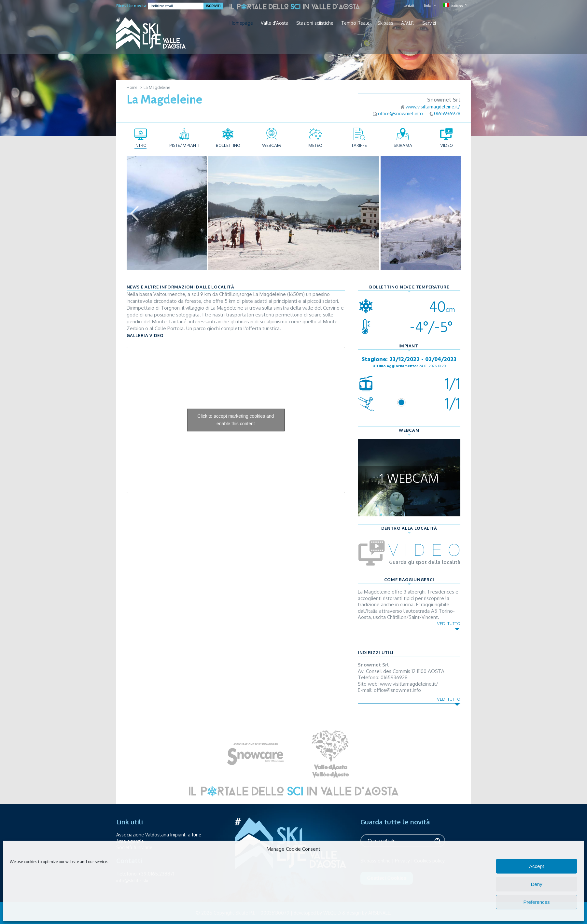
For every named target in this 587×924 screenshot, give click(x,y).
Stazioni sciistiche (315, 23)
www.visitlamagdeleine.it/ (433, 107)
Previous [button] (134, 213)
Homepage (241, 23)
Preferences (537, 902)
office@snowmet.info (400, 113)
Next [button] (453, 213)
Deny (536, 884)
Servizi (429, 23)
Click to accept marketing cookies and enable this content (236, 420)
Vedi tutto (449, 624)
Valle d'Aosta (275, 23)
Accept (537, 866)
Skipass (385, 23)
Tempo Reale (355, 23)
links (427, 6)
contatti (410, 6)
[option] (293, 213)
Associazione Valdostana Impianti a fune (159, 835)
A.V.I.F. (408, 23)
